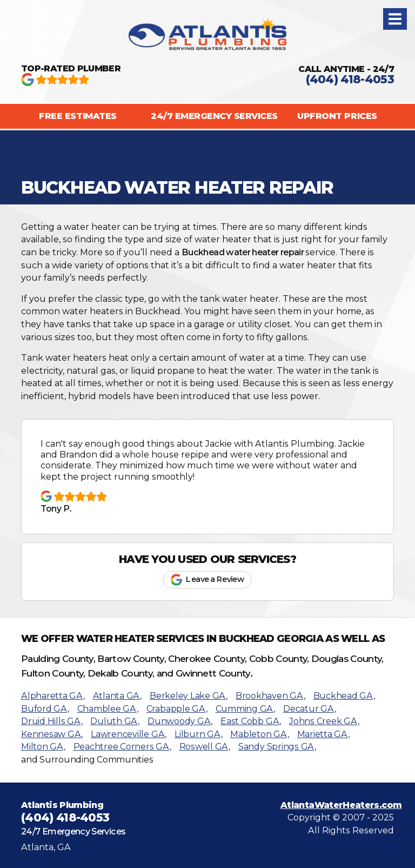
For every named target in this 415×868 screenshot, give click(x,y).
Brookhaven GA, (270, 696)
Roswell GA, (205, 747)
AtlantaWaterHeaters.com (341, 805)
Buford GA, (45, 709)
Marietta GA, (323, 734)
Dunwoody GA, (180, 721)
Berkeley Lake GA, (189, 696)
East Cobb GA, (251, 721)
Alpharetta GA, (53, 696)
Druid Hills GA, (52, 721)
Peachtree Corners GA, (122, 747)
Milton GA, (43, 747)
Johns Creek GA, (324, 721)
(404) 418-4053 (350, 79)
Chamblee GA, (108, 709)
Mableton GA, (259, 734)
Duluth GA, (115, 721)
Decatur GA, (309, 709)
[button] (395, 19)
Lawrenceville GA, (129, 734)
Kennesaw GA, (52, 734)
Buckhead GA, (344, 696)
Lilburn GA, (198, 734)
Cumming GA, (245, 709)
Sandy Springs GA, (277, 747)
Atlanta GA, (117, 696)
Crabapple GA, (177, 709)
